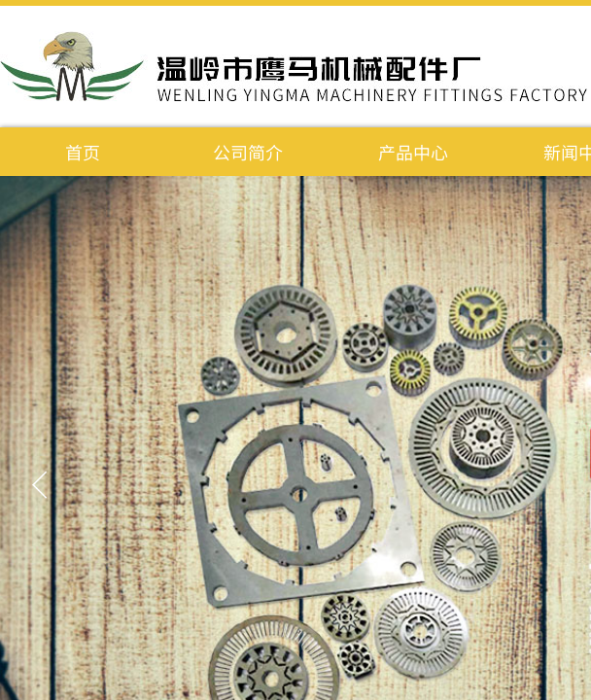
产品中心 (413, 152)
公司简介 (248, 152)
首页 (83, 152)
